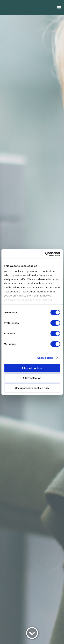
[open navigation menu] (59, 8)
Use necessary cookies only (32, 388)
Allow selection (32, 378)
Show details (45, 358)
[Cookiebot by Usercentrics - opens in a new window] (46, 254)
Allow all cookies (32, 368)
